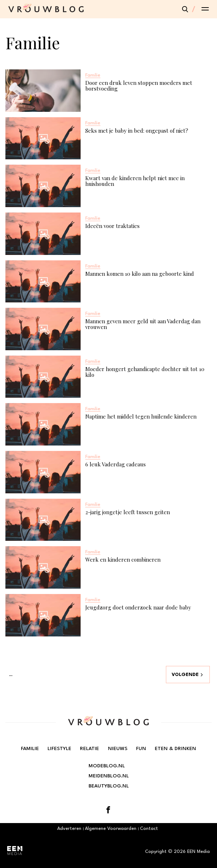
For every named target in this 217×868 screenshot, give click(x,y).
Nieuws (118, 749)
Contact (149, 829)
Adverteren (69, 829)
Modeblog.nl (107, 766)
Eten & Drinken (175, 749)
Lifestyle (59, 749)
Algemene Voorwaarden (111, 829)
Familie (30, 749)
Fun (141, 749)
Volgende (185, 675)
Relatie (89, 749)
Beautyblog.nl (109, 786)
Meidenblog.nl (109, 776)
